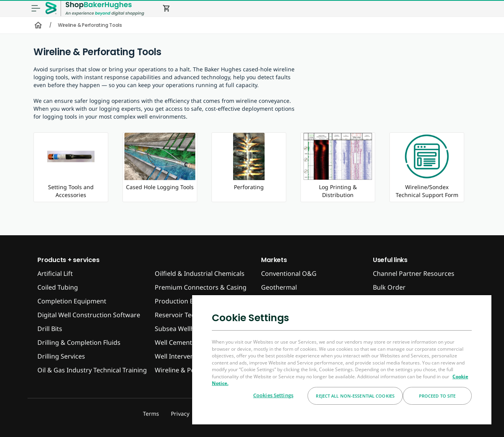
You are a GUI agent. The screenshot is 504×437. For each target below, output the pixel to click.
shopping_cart (167, 8)
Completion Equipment (72, 301)
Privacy (180, 414)
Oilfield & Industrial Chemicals (200, 273)
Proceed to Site (437, 396)
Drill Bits (50, 329)
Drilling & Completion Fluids (79, 342)
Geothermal (279, 287)
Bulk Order (389, 287)
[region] (342, 359)
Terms (151, 414)
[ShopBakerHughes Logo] (105, 8)
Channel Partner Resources (414, 273)
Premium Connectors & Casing (201, 287)
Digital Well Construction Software (89, 315)
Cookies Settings (273, 395)
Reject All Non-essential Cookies (355, 396)
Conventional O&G (289, 273)
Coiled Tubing (58, 287)
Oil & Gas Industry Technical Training (92, 370)
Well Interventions (182, 356)
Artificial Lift (55, 273)
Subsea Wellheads (182, 329)
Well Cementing (178, 342)
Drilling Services (61, 356)
